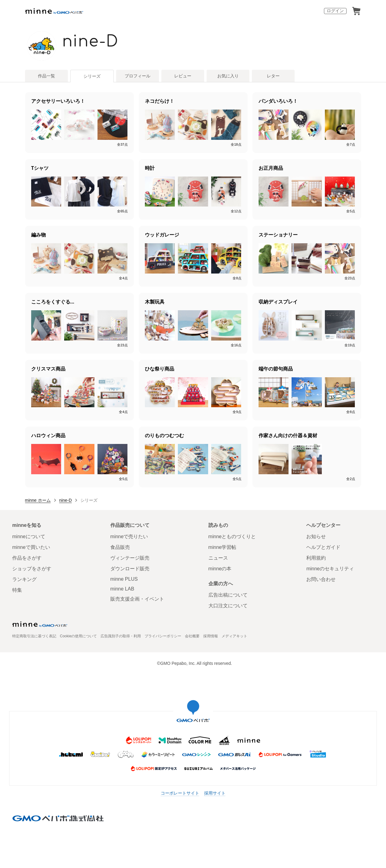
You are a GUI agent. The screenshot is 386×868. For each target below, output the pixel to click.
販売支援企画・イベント (137, 599)
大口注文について (228, 606)
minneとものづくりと (232, 536)
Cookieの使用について (78, 636)
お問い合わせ (321, 579)
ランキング (24, 579)
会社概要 (192, 636)
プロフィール (138, 76)
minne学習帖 (222, 547)
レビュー (183, 76)
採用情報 (211, 636)
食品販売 (120, 547)
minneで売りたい (129, 536)
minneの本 (220, 569)
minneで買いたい (31, 547)
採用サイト (215, 793)
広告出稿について (228, 595)
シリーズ (92, 76)
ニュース (218, 558)
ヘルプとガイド (323, 547)
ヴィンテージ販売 (130, 558)
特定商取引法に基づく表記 (34, 636)
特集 (17, 590)
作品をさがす (27, 558)
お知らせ (316, 536)
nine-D (91, 42)
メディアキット (234, 636)
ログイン (335, 11)
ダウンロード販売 (130, 569)
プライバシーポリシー (163, 636)
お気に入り (228, 76)
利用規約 (316, 558)
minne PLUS (124, 579)
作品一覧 (46, 76)
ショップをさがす (32, 569)
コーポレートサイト (180, 793)
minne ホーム (38, 500)
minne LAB (122, 589)
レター (273, 76)
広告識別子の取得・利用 (121, 636)
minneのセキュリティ (330, 569)
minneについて (29, 536)
